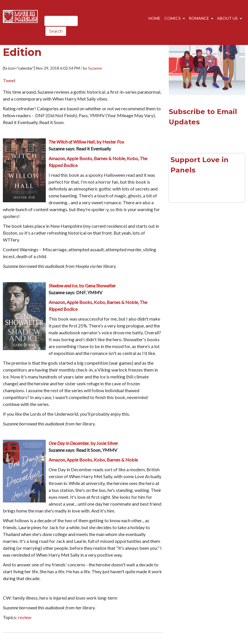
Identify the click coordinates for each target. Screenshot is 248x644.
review (25, 617)
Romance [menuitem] (199, 18)
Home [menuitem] (154, 18)
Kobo (132, 158)
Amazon (57, 158)
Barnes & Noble (109, 158)
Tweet (9, 80)
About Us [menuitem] (227, 18)
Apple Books (79, 158)
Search (56, 31)
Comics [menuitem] (173, 18)
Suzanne (95, 68)
